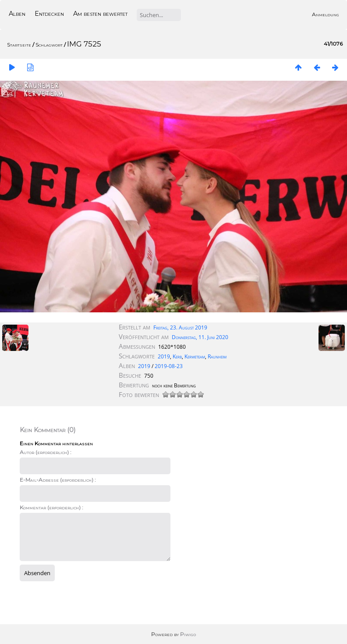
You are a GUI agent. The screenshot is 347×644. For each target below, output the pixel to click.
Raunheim (217, 356)
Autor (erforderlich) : (46, 452)
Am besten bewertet (100, 14)
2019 (164, 356)
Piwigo (188, 634)
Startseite (19, 45)
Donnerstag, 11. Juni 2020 (200, 337)
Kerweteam (195, 356)
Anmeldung (326, 14)
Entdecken (49, 14)
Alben (17, 14)
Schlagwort (49, 45)
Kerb (177, 356)
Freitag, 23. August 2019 (180, 327)
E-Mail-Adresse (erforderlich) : (58, 480)
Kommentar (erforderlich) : (51, 507)
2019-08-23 (169, 366)
